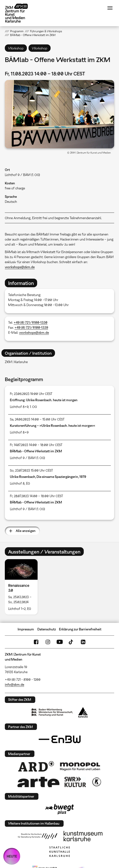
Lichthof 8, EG (20, 483)
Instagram (48, 642)
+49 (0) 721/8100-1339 (31, 327)
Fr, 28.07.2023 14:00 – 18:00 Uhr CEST (37, 496)
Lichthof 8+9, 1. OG (23, 407)
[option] (23, 587)
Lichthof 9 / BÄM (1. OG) (22, 175)
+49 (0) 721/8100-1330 (31, 322)
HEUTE (12, 856)
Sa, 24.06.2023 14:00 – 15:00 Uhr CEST (37, 419)
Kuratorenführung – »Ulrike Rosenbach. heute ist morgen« (52, 426)
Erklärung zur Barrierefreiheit (80, 629)
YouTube (60, 642)
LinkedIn (83, 642)
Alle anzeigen (26, 531)
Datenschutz (47, 629)
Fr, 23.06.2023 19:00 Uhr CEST (31, 394)
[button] (60, 114)
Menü (110, 8)
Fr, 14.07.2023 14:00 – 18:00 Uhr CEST (36, 445)
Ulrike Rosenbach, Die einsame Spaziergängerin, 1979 (48, 477)
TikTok (71, 642)
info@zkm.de (14, 684)
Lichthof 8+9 (19, 432)
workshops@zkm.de (20, 267)
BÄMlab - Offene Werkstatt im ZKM (36, 451)
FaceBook (36, 642)
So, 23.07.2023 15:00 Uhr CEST (31, 470)
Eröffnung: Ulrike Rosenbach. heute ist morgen (44, 400)
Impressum (26, 629)
